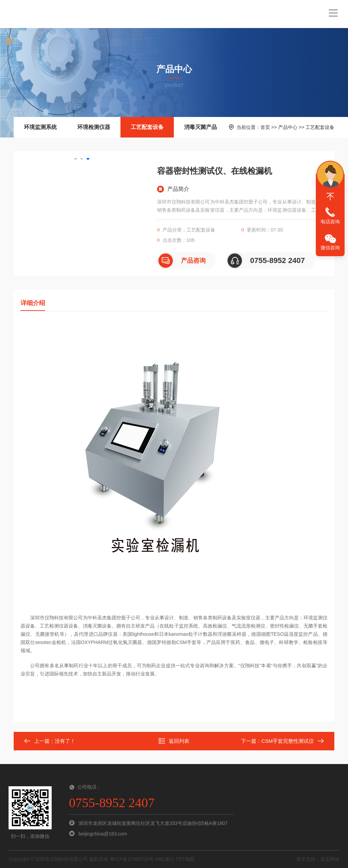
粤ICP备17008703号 (132, 859)
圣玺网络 (330, 859)
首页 (265, 127)
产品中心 (288, 127)
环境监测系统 (40, 127)
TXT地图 (185, 859)
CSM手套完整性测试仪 (288, 741)
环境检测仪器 (94, 127)
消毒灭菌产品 (201, 127)
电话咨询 (330, 222)
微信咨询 (330, 248)
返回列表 (174, 741)
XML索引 (165, 859)
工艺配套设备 (147, 127)
